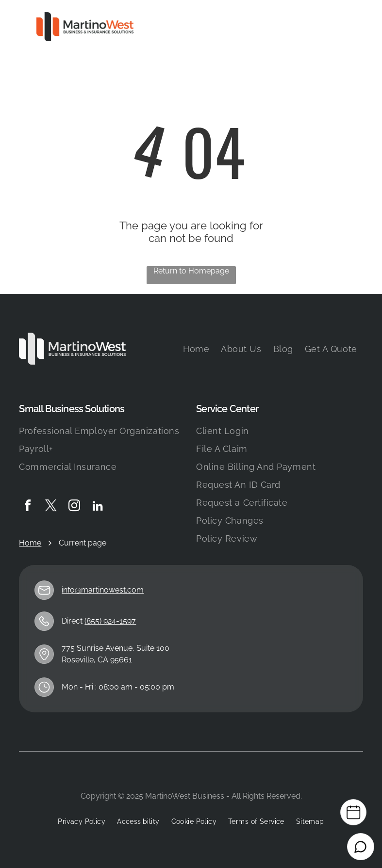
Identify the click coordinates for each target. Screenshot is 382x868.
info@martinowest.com (103, 590)
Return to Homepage (191, 271)
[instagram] (74, 507)
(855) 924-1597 (110, 621)
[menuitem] (196, 349)
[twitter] (51, 507)
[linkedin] (98, 507)
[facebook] (28, 507)
